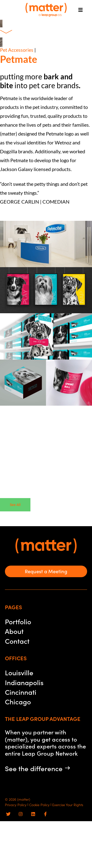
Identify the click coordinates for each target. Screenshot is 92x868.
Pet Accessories (17, 50)
